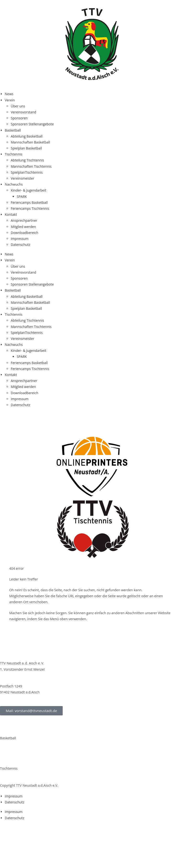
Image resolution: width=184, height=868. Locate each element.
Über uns (18, 106)
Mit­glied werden (23, 227)
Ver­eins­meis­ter (22, 178)
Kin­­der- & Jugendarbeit (28, 190)
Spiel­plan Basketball (26, 148)
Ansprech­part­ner (24, 220)
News (9, 94)
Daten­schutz (20, 245)
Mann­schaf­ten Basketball (30, 142)
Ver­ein (10, 100)
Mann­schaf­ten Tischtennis (31, 166)
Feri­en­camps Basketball (29, 202)
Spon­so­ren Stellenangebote (32, 124)
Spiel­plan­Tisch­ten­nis (27, 172)
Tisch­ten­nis (14, 154)
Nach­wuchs (14, 184)
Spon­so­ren (19, 118)
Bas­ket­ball (13, 130)
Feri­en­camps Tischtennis (30, 208)
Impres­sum (20, 239)
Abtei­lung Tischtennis (27, 160)
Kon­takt (11, 214)
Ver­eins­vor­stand (23, 112)
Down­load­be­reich (25, 233)
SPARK (22, 196)
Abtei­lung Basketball (27, 136)
